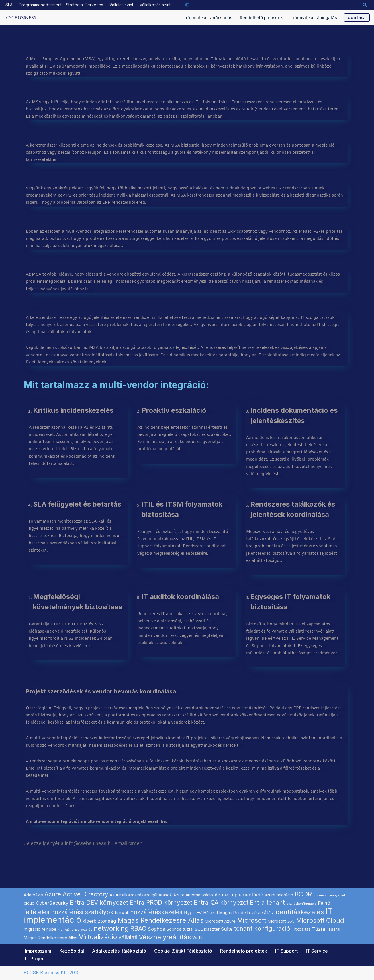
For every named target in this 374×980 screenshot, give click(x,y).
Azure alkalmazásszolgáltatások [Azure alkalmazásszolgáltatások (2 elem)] (141, 895)
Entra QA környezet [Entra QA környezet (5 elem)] (221, 903)
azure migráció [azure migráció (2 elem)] (279, 895)
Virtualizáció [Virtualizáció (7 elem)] (98, 937)
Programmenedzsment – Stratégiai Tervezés (61, 5)
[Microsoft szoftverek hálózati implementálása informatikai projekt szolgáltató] (21, 18)
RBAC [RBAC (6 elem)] (138, 928)
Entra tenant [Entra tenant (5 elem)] (267, 903)
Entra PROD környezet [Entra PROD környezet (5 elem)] (161, 903)
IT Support (286, 951)
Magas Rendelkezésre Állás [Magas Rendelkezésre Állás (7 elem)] (160, 920)
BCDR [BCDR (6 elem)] (303, 894)
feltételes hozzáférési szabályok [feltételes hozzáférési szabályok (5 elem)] (69, 912)
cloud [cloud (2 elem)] (29, 903)
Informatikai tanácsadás (208, 18)
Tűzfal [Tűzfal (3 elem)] (319, 929)
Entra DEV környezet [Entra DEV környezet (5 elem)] (99, 903)
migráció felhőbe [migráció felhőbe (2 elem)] (40, 929)
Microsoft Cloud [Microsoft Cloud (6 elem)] (320, 920)
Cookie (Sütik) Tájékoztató (183, 951)
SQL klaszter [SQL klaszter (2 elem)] (207, 929)
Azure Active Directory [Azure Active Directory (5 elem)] (76, 894)
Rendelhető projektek (261, 18)
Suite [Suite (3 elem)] (227, 929)
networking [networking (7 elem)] (111, 928)
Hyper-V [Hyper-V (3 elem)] (193, 912)
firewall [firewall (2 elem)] (122, 913)
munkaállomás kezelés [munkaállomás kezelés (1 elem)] (75, 930)
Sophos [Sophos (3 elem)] (156, 929)
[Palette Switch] (187, 5)
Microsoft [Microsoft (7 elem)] (252, 920)
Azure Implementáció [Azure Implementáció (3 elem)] (239, 895)
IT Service (317, 951)
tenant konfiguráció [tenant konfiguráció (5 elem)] (262, 929)
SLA (9, 5)
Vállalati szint (121, 5)
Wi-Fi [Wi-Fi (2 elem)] (197, 938)
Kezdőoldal (72, 951)
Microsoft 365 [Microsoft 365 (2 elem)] (281, 921)
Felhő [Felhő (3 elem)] (324, 903)
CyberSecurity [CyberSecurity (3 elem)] (52, 903)
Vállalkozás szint (155, 5)
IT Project (35, 959)
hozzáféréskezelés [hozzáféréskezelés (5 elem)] (156, 912)
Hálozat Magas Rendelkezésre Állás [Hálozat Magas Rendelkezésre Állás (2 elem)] (238, 913)
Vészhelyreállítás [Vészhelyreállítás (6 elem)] (165, 937)
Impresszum (38, 951)
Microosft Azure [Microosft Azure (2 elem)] (220, 921)
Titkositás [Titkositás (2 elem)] (301, 929)
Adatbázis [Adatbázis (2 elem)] (33, 895)
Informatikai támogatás (314, 18)
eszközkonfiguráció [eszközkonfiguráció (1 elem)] (301, 904)
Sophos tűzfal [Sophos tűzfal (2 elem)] (180, 929)
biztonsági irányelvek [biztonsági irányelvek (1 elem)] (330, 895)
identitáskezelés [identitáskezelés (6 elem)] (299, 912)
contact (357, 17)
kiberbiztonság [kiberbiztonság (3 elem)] (99, 921)
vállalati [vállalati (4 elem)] (128, 937)
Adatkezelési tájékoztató (119, 951)
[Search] (365, 5)
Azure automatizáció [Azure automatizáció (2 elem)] (193, 895)
